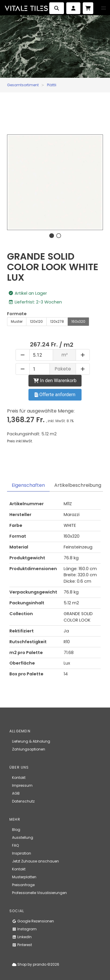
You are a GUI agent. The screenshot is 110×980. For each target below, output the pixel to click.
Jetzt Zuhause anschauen (35, 861)
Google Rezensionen (33, 921)
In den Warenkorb (55, 381)
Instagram (24, 929)
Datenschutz (23, 801)
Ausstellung (23, 837)
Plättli (52, 85)
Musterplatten (24, 877)
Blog (16, 830)
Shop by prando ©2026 (36, 964)
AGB (16, 793)
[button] (103, 8)
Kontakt (19, 778)
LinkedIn (22, 937)
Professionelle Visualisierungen (39, 893)
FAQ (15, 845)
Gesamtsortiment (23, 85)
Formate (17, 314)
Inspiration (22, 853)
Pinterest (22, 945)
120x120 (36, 321)
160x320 (78, 321)
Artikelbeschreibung (78, 485)
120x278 (57, 321)
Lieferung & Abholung (31, 741)
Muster (17, 321)
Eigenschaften (28, 485)
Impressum (22, 785)
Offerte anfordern (55, 395)
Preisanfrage (23, 885)
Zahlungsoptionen (29, 749)
